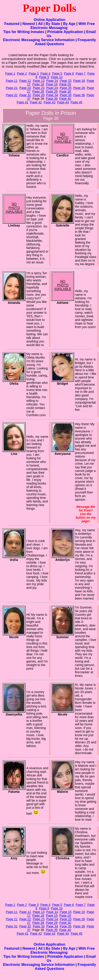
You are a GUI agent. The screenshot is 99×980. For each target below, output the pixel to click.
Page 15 (66, 81)
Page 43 (49, 102)
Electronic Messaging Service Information (39, 40)
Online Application (50, 20)
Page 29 (52, 91)
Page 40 (65, 99)
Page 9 (44, 77)
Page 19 (52, 84)
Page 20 (65, 84)
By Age (69, 24)
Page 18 (38, 84)
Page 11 (12, 81)
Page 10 (57, 77)
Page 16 (79, 81)
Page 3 (34, 73)
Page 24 (52, 88)
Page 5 (57, 73)
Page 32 (25, 95)
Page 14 (52, 81)
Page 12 (25, 81)
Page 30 (65, 91)
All (40, 24)
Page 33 (39, 95)
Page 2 (22, 73)
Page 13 (39, 81)
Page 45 (76, 102)
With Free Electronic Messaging (63, 26)
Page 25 (66, 88)
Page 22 (25, 88)
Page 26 (79, 88)
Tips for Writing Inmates (24, 32)
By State (53, 24)
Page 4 (45, 73)
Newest (29, 24)
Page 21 (12, 88)
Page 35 (66, 95)
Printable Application (65, 32)
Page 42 (36, 102)
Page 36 (79, 95)
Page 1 (10, 73)
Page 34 (52, 95)
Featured (12, 24)
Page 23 (39, 88)
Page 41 (22, 102)
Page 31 (12, 95)
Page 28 (38, 91)
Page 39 (52, 99)
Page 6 (69, 73)
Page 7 (81, 73)
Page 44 (63, 102)
